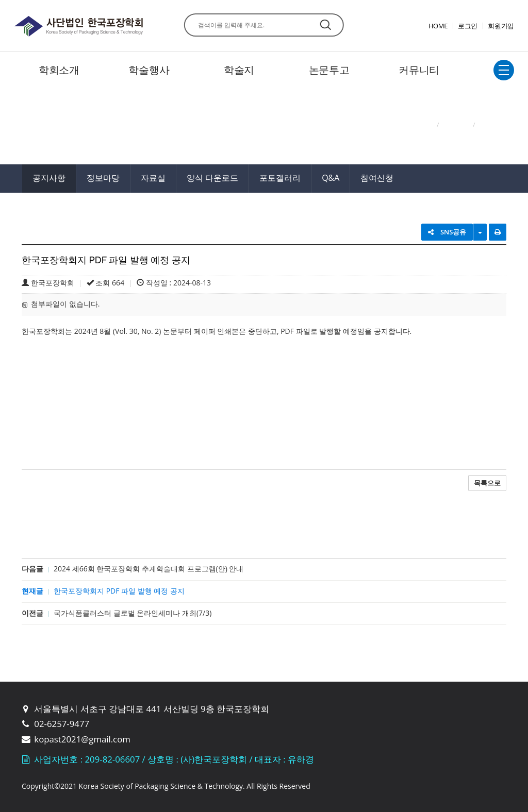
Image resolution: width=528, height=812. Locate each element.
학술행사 (149, 70)
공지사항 (49, 178)
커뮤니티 (419, 70)
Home (423, 125)
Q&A (331, 178)
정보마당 (103, 178)
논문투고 (329, 70)
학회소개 (59, 70)
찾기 (326, 25)
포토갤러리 (280, 178)
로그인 (468, 26)
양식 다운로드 (212, 178)
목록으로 (487, 483)
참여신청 (377, 178)
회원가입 (501, 26)
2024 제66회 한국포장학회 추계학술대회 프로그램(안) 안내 (148, 569)
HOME (438, 26)
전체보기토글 (504, 70)
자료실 (153, 178)
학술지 (239, 70)
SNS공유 (447, 232)
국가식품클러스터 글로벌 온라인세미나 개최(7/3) (133, 613)
